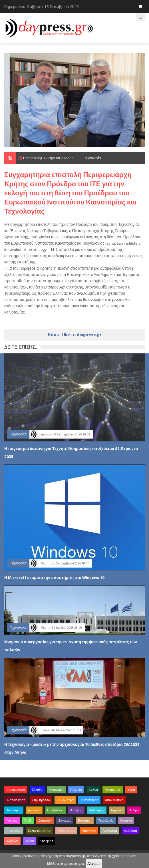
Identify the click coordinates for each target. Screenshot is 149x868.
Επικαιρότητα (16, 790)
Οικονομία (56, 790)
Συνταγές (65, 820)
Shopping (47, 841)
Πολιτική (76, 790)
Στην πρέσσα (41, 800)
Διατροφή (45, 820)
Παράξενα (89, 831)
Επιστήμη (85, 820)
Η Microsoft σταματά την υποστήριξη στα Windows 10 (54, 577)
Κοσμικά (126, 820)
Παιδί (28, 820)
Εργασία (117, 810)
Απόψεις (76, 810)
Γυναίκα (12, 820)
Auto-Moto (14, 831)
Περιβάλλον (55, 810)
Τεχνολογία (92, 158)
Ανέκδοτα (130, 831)
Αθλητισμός (113, 790)
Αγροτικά (34, 810)
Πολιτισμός (97, 810)
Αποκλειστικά (114, 800)
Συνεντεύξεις (89, 800)
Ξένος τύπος (66, 831)
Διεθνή (93, 790)
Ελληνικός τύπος (39, 831)
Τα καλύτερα (65, 800)
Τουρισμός (14, 810)
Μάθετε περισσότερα (66, 864)
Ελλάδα (37, 790)
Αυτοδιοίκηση (16, 800)
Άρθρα (134, 810)
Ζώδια (29, 841)
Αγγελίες (12, 841)
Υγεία (131, 790)
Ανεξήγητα (110, 831)
